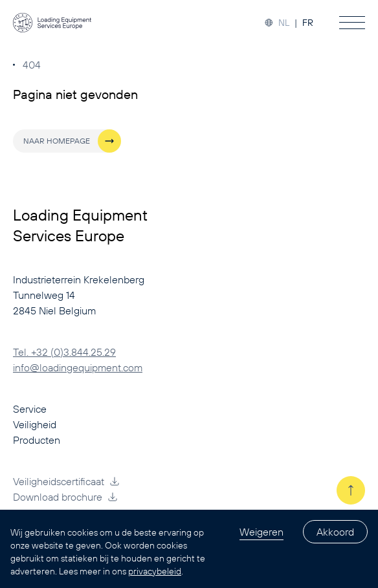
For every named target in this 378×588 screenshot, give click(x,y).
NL (284, 23)
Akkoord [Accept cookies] (335, 532)
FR (308, 23)
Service (30, 409)
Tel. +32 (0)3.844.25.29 (64, 352)
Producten (37, 440)
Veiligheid (35, 424)
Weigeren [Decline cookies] (261, 532)
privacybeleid (155, 571)
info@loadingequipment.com (78, 367)
